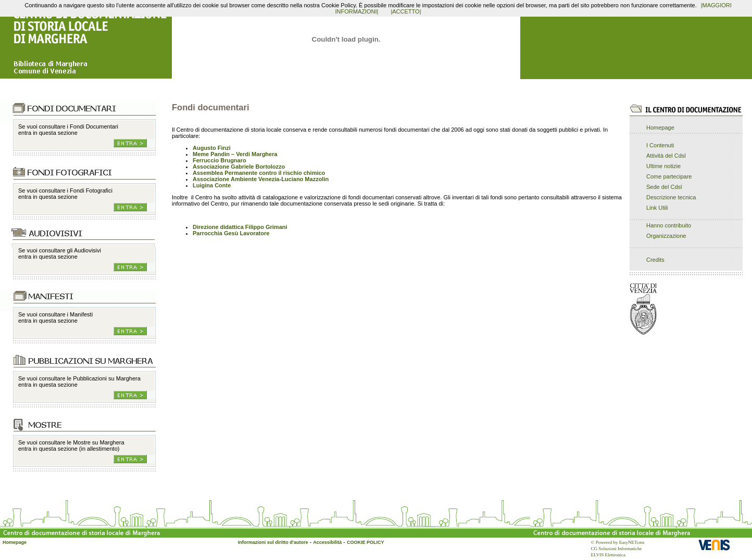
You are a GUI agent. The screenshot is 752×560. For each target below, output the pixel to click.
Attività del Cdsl (666, 156)
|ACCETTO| (406, 11)
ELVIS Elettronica (608, 555)
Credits (655, 260)
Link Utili (657, 208)
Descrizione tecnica (671, 197)
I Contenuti (660, 145)
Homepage (660, 128)
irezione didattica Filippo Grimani (242, 227)
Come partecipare (669, 176)
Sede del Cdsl (664, 187)
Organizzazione (666, 236)
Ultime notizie (663, 166)
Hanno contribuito (669, 225)
